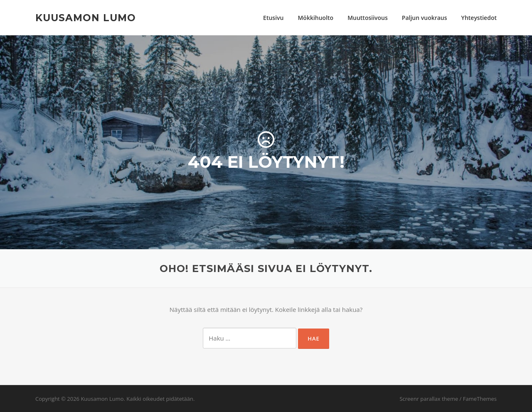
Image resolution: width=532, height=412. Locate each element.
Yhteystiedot (479, 18)
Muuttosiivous (368, 18)
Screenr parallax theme (429, 399)
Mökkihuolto (315, 18)
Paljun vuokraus (425, 18)
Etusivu (273, 18)
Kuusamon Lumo (86, 17)
